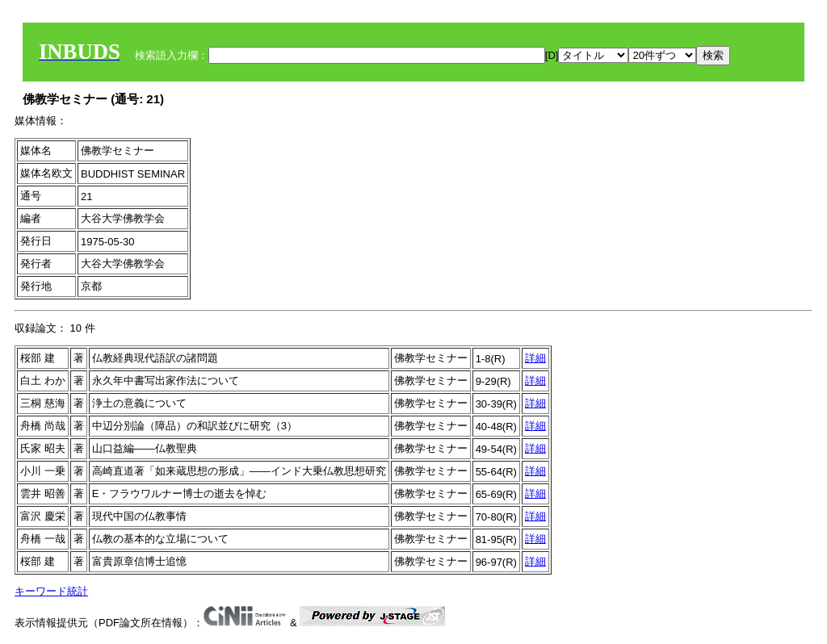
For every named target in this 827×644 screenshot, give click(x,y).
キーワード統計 (51, 591)
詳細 (535, 358)
